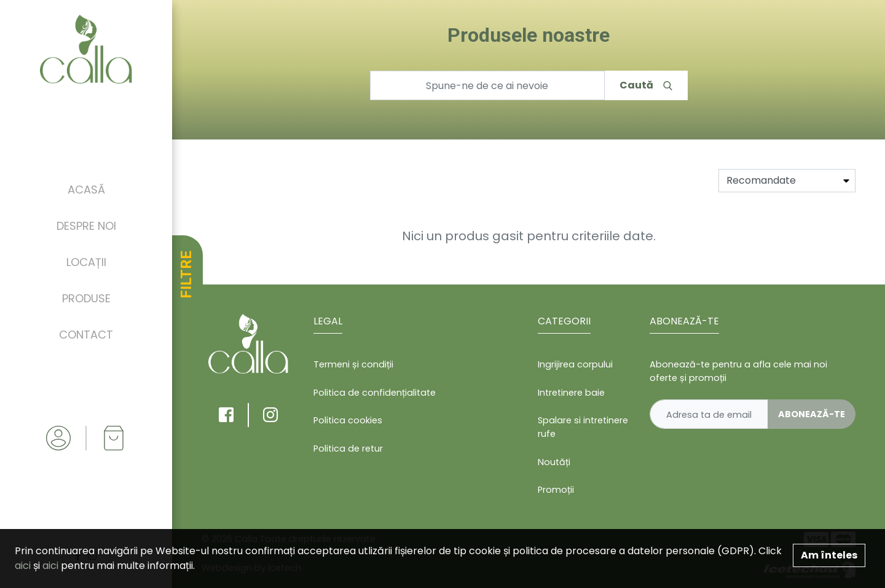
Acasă (86, 190)
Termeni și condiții (353, 364)
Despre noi (86, 226)
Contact (86, 335)
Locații (86, 262)
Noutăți (554, 462)
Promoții (556, 490)
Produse (86, 298)
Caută (646, 85)
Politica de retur (348, 449)
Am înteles (829, 555)
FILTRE (186, 275)
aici (23, 566)
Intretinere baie (571, 393)
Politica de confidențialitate (375, 393)
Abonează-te (812, 414)
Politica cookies (348, 420)
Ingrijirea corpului (575, 364)
